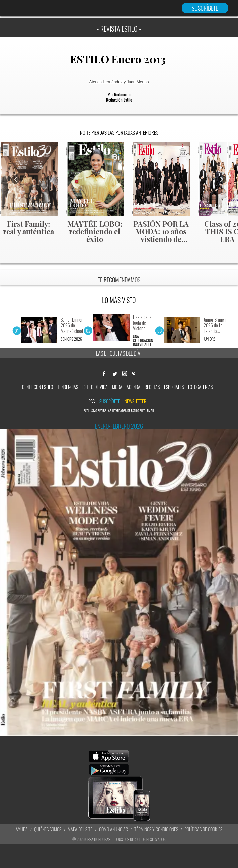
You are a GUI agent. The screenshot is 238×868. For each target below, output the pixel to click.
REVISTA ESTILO (119, 29)
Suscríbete (110, 401)
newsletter (135, 401)
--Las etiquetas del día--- (119, 353)
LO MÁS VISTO (119, 300)
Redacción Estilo (119, 100)
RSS (92, 401)
